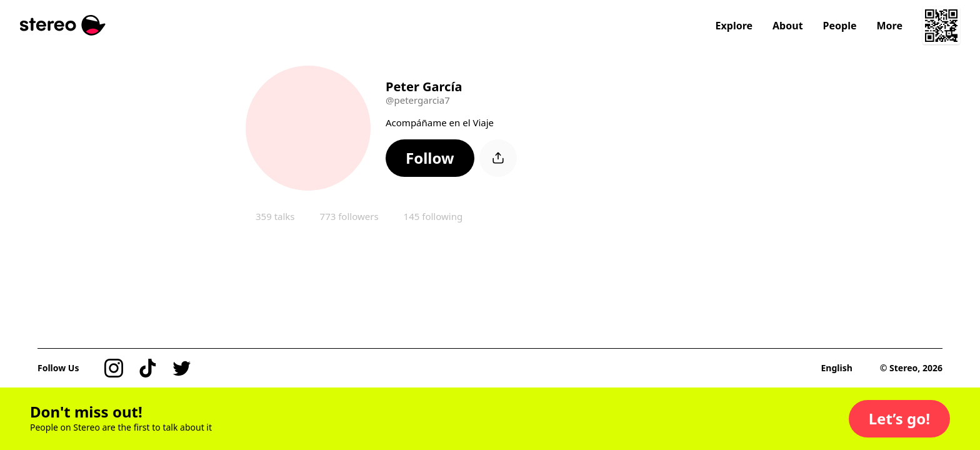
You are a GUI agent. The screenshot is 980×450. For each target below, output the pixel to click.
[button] (430, 158)
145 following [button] (433, 216)
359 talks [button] (275, 216)
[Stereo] (63, 25)
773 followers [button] (349, 216)
